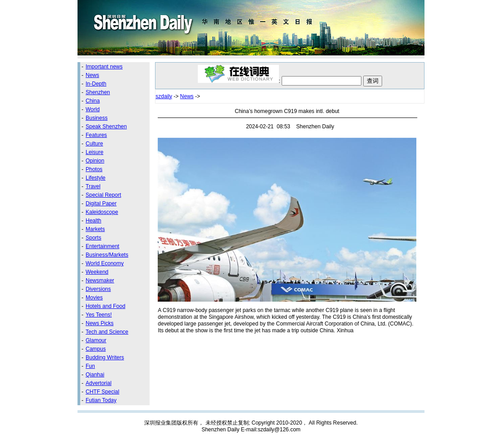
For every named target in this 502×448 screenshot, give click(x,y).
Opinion (95, 161)
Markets (95, 229)
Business (97, 118)
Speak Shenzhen (106, 127)
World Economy (105, 263)
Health (94, 221)
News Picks (100, 323)
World (93, 109)
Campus (96, 349)
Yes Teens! (99, 315)
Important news (104, 67)
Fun (90, 366)
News (92, 75)
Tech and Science (107, 332)
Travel (93, 186)
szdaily (164, 96)
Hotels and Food (105, 306)
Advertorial (98, 383)
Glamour (96, 340)
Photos (94, 169)
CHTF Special (103, 392)
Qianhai (95, 375)
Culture (94, 144)
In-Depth (96, 84)
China (93, 101)
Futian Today (101, 400)
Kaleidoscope (102, 212)
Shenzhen (98, 92)
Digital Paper (101, 204)
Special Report (103, 195)
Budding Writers (105, 357)
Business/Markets (107, 255)
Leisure (94, 152)
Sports (94, 238)
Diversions (98, 289)
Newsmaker (100, 281)
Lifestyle (96, 178)
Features (96, 135)
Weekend (97, 272)
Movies (94, 298)
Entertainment (103, 246)
